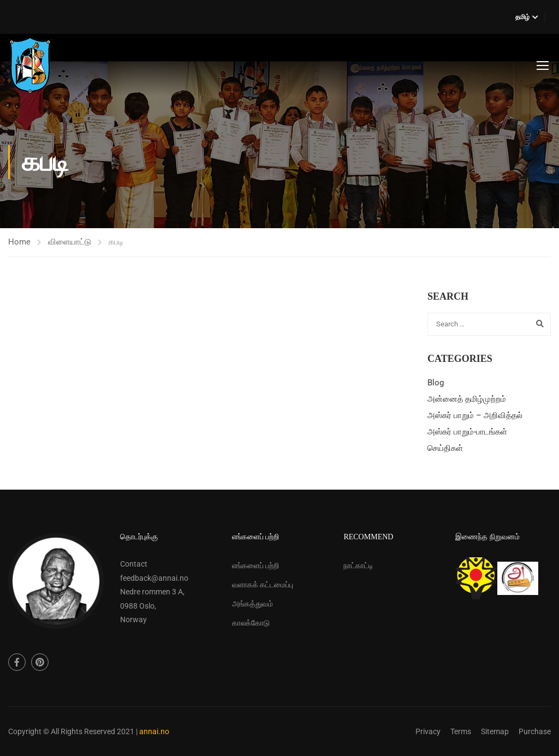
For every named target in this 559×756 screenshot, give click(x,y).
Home (19, 242)
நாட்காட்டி (358, 565)
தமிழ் (522, 17)
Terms (461, 731)
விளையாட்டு (70, 242)
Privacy (428, 731)
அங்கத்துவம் (252, 604)
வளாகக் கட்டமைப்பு (263, 585)
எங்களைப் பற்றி (255, 565)
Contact (134, 564)
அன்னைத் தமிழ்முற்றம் (467, 399)
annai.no (154, 731)
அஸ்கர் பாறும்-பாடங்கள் (467, 432)
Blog (436, 383)
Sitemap (495, 731)
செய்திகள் (445, 448)
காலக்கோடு (251, 623)
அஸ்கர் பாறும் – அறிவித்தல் (475, 415)
